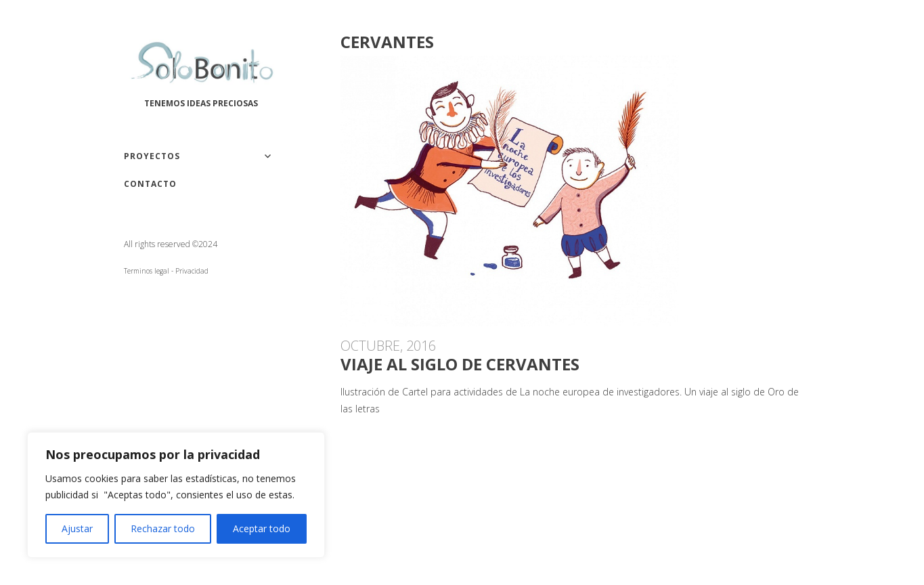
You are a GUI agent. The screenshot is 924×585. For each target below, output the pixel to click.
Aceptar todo (262, 528)
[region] (176, 495)
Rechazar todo (163, 528)
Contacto (150, 184)
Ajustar (77, 528)
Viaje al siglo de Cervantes (460, 364)
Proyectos (152, 156)
